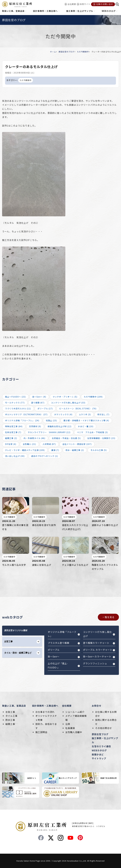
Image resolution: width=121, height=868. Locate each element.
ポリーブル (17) (45, 408)
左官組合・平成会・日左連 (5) (66, 438)
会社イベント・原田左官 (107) (77, 444)
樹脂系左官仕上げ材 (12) (60, 426)
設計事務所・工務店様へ (45, 706)
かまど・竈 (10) (86, 426)
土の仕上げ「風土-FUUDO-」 (58, 665)
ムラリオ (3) (85, 414)
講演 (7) (55, 450)
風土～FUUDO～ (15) (15, 397)
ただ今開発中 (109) (93, 397)
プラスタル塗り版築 (59, 643)
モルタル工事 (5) (99, 450)
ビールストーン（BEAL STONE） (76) (78, 408)
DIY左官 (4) (11, 444)
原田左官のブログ (66, 52)
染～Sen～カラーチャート (97, 656)
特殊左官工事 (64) (14, 426)
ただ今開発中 (83, 52)
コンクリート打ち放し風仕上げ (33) (68, 403)
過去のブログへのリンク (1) (45, 456)
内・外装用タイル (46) (34, 438)
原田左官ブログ (100, 734)
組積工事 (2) (11, 438)
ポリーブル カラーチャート (98, 650)
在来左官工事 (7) (13, 432)
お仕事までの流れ (45, 712)
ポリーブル (54, 650)
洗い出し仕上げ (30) (15, 456)
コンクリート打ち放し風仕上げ (97, 634)
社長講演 (70, 728)
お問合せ (97, 706)
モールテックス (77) (15, 403)
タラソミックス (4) (63, 414)
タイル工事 (11, 716)
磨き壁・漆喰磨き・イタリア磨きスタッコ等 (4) (86, 420)
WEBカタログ (99, 750)
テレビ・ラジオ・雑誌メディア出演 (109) (25, 450)
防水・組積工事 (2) (75, 450)
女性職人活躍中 (74, 732)
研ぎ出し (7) (103, 414)
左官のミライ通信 (101, 746)
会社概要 (67, 706)
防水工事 (10, 720)
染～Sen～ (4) (39, 397)
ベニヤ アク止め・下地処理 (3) (92, 432)
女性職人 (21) (29, 444)
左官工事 (10, 712)
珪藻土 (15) (51, 420)
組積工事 (10, 724)
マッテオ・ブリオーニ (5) (65, 397)
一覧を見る (108, 617)
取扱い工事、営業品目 (14, 706)
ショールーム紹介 (75, 712)
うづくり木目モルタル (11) (18, 408)
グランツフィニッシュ (95, 663)
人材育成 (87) (49, 444)
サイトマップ (99, 758)
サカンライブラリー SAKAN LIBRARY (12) (49, 432)
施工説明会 (41, 732)
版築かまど (98, 754)
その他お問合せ (104, 728)
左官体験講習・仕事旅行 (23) (101, 438)
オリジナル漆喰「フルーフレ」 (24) (22, 420)
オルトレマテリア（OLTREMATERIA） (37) (26, 414)
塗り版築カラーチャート (96, 643)
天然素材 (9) (35, 426)
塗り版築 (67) (38, 403)
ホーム (53, 52)
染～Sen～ (54, 656)
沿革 (68, 724)
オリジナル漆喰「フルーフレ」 (62, 634)
